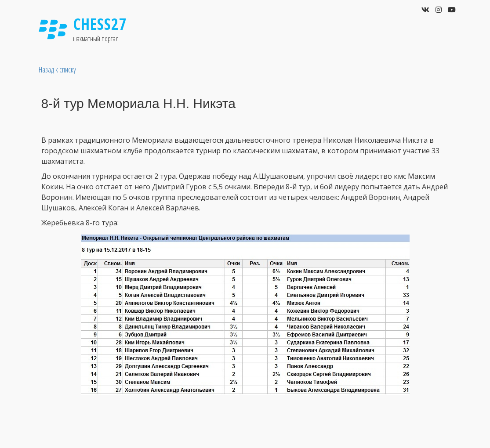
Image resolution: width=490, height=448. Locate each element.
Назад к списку (57, 69)
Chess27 (100, 24)
